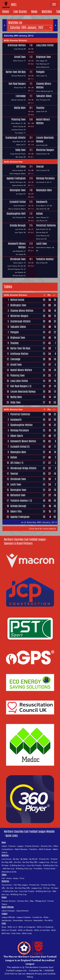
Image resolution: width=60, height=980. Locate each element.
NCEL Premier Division (15, 40)
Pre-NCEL (49, 920)
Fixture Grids (50, 869)
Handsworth (42, 202)
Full (3, 878)
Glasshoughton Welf (16, 214)
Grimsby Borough (18, 226)
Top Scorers (7, 885)
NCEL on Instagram (27, 927)
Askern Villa (16, 511)
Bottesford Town (18, 495)
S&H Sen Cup (9, 869)
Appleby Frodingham (16, 178)
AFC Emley (21, 167)
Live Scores (20, 12)
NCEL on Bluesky (25, 930)
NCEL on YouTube (42, 930)
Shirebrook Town (18, 259)
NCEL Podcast (45, 849)
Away (16, 878)
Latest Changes (8, 911)
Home (6, 12)
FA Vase (5, 865)
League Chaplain (24, 917)
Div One (18, 862)
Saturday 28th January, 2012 (19, 36)
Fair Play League (21, 885)
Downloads (18, 920)
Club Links (16, 933)
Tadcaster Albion (44, 96)
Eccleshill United (18, 202)
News (34, 12)
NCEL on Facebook (45, 927)
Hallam (39, 214)
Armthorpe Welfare (17, 45)
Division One (46, 846)
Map (32, 901)
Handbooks (6, 920)
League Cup (44, 862)
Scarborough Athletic (16, 138)
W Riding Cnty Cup (24, 869)
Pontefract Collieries (46, 226)
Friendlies (38, 869)
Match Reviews (21, 849)
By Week (24, 859)
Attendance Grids (9, 872)
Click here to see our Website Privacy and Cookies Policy (30, 975)
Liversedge (21, 96)
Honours (28, 920)
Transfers (33, 849)
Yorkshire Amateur (45, 259)
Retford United (17, 300)
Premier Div (44, 859)
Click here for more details (42, 529)
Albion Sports (17, 436)
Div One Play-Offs (30, 862)
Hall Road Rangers (17, 84)
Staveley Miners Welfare (44, 86)
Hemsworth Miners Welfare (17, 246)
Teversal (40, 167)
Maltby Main (20, 108)
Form (22, 878)
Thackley (40, 108)
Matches (47, 12)
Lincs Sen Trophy (34, 865)
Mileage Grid (40, 901)
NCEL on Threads (9, 930)
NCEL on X (12, 927)
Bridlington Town (18, 305)
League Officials (8, 917)
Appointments (23, 911)
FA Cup (54, 862)
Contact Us (37, 917)
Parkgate (40, 72)
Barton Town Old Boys (16, 72)
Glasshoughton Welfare (21, 425)
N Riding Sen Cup (50, 865)
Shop (4, 927)
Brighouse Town (44, 57)
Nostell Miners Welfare (43, 121)
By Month (33, 859)
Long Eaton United (45, 45)
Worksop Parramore (45, 178)
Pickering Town (18, 120)
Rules (46, 917)
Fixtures (12, 846)
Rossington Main (44, 190)
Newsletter (38, 920)
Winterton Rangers (45, 150)
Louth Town (42, 244)
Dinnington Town (18, 190)
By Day (16, 859)
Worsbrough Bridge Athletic (23, 468)
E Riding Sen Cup (17, 865)
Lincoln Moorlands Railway (45, 140)
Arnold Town (20, 57)
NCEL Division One (13, 162)
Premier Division (32, 846)
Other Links (27, 933)
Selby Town (20, 150)
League (20, 846)
